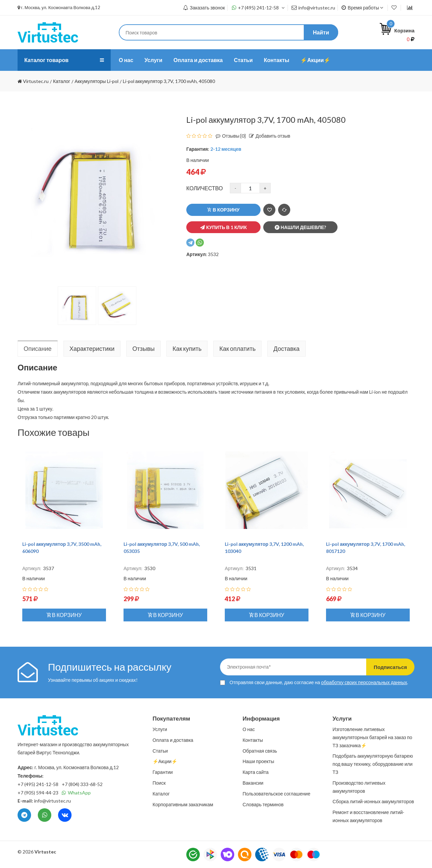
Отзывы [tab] (143, 348)
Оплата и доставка (198, 60)
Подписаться (386, 667)
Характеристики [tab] (92, 348)
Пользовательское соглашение (277, 794)
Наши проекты (259, 761)
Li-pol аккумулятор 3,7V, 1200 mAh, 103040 (264, 548)
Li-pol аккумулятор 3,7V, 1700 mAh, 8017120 (366, 548)
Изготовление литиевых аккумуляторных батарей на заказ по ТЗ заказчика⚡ (372, 737)
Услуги (153, 60)
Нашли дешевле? (301, 227)
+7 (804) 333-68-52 (82, 784)
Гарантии (163, 772)
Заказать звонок (204, 8)
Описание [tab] (38, 348)
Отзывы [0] (229, 136)
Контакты (277, 60)
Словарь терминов (263, 804)
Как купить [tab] (187, 348)
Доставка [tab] (286, 348)
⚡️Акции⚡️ (315, 60)
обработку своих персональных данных (364, 682)
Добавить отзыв (268, 136)
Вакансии (253, 783)
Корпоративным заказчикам (183, 804)
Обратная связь (260, 751)
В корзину (223, 210)
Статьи (243, 60)
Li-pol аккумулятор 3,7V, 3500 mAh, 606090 (62, 548)
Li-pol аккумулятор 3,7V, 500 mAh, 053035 (162, 548)
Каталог (161, 794)
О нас (126, 60)
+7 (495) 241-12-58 (258, 8)
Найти (321, 32)
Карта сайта (256, 772)
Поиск (159, 783)
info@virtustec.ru (313, 8)
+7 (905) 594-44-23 (38, 793)
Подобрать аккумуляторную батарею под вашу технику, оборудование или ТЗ (373, 764)
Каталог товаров (49, 60)
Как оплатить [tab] (237, 348)
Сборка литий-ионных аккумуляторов (373, 801)
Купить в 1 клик (223, 227)
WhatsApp (76, 793)
